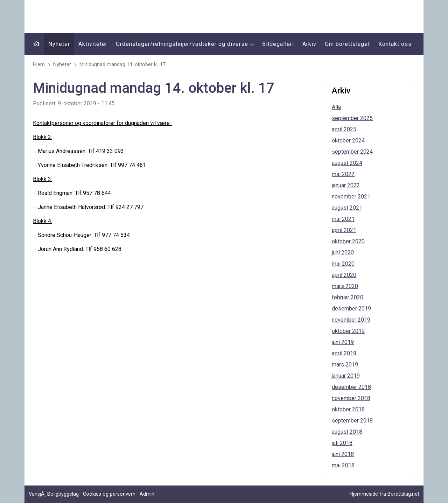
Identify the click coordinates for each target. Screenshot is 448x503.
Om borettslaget (347, 44)
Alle (337, 107)
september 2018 (352, 421)
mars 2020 (345, 286)
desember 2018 (351, 387)
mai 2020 (343, 264)
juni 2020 (343, 253)
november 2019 (351, 320)
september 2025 (352, 118)
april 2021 (344, 230)
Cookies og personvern (109, 494)
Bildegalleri (278, 44)
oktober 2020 (348, 241)
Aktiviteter (93, 44)
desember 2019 (351, 309)
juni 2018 (343, 454)
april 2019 (344, 353)
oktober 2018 (348, 409)
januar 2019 (346, 376)
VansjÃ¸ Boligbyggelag (54, 494)
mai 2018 (343, 465)
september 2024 (352, 152)
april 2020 (344, 275)
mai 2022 (343, 174)
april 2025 (344, 129)
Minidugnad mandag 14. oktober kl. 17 (122, 65)
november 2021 (351, 197)
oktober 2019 (348, 331)
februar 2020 (348, 297)
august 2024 (347, 163)
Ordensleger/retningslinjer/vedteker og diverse (185, 44)
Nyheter (59, 44)
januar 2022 (346, 185)
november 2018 (351, 398)
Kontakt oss (395, 44)
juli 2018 (342, 443)
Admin (147, 494)
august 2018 (347, 432)
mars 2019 (345, 365)
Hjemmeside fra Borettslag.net (384, 494)
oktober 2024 (348, 141)
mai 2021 (343, 219)
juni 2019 (343, 342)
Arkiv (309, 44)
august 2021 (347, 208)
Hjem (39, 65)
